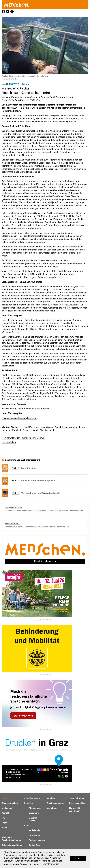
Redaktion (51, 798)
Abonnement (35, 808)
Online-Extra (35, 845)
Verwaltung (52, 808)
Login (4, 823)
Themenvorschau (10, 803)
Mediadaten (7, 808)
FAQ (4, 818)
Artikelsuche (35, 830)
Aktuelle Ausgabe (32, 798)
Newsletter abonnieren (45, 561)
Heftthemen (34, 835)
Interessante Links (13, 507)
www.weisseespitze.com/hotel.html (19, 418)
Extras (27, 825)
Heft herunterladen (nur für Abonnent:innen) (24, 438)
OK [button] (78, 858)
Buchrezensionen (37, 840)
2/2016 (15, 493)
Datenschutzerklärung (12, 845)
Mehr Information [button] (51, 864)
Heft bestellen (9, 442)
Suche (5, 827)
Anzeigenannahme (55, 803)
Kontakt (5, 813)
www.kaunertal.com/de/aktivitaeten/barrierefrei (25, 409)
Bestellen (29, 803)
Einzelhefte (34, 813)
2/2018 (15, 468)
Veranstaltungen (12, 523)
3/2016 (15, 481)
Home (4, 798)
